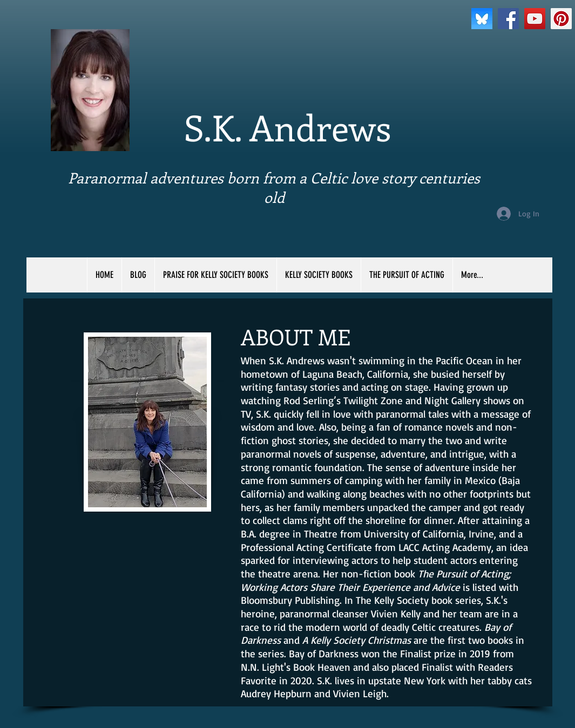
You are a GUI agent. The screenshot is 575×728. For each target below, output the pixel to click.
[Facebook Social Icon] (508, 19)
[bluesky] (482, 19)
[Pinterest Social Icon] (561, 19)
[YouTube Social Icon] (535, 19)
